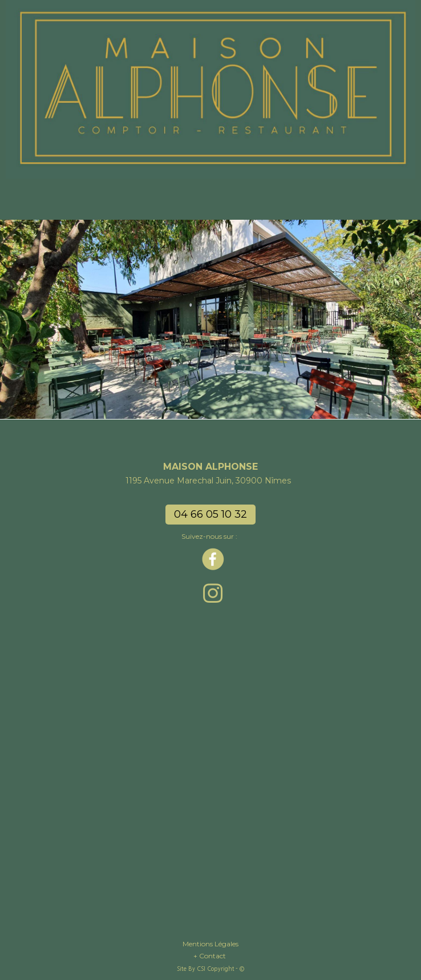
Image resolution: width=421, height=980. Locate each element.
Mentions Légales (211, 944)
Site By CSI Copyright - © (211, 969)
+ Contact (211, 956)
